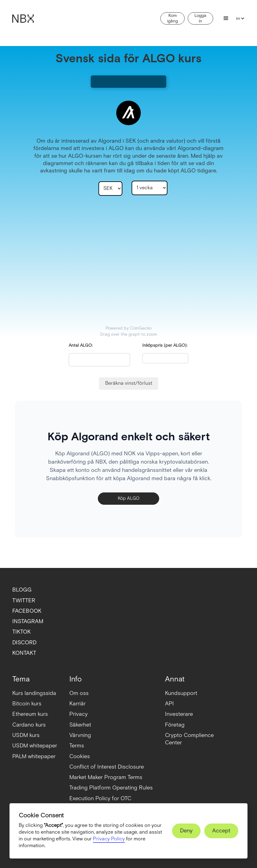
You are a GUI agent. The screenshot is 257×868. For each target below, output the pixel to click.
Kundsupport (181, 693)
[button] (226, 18)
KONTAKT (24, 653)
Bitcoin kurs (27, 704)
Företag (175, 725)
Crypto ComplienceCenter (189, 739)
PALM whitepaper (34, 756)
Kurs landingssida (34, 693)
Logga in (200, 18)
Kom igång (173, 18)
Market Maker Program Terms (106, 777)
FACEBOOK (27, 611)
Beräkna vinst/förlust (129, 383)
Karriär (77, 704)
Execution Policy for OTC (100, 799)
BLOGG (22, 590)
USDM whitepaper (35, 746)
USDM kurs (26, 735)
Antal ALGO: (81, 345)
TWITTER (24, 601)
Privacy (79, 714)
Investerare (179, 714)
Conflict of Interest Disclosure (107, 767)
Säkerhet (80, 725)
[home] (23, 19)
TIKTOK (21, 632)
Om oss (79, 693)
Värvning (80, 735)
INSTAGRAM (28, 621)
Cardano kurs (29, 725)
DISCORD (24, 643)
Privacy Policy (109, 839)
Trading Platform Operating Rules (111, 788)
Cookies (80, 756)
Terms (77, 746)
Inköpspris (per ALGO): (165, 345)
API (169, 704)
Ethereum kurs (30, 714)
